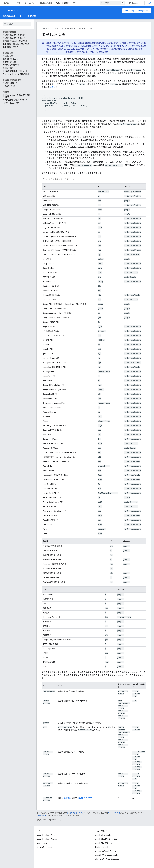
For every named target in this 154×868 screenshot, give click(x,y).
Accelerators (42, 843)
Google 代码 (30, 3)
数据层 (53, 87)
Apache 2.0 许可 (114, 813)
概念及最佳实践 (9, 16)
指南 (19, 3)
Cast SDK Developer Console (106, 855)
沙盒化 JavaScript (85, 798)
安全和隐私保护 (67, 28)
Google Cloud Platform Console (108, 839)
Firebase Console (102, 847)
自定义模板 (89, 43)
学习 (75, 3)
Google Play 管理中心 (104, 843)
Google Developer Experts (47, 839)
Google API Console (103, 835)
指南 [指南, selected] (21, 16)
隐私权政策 (32, 16)
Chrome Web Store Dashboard (107, 859)
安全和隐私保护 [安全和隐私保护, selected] (62, 3)
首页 (43, 28)
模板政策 (102, 43)
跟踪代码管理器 (46, 3)
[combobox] (112, 3)
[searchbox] (17, 24)
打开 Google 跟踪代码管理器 (137, 11)
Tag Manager (11, 11)
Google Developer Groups (47, 835)
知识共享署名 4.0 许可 (75, 813)
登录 (149, 3)
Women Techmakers (45, 847)
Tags (6, 3)
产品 (50, 28)
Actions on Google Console (106, 851)
